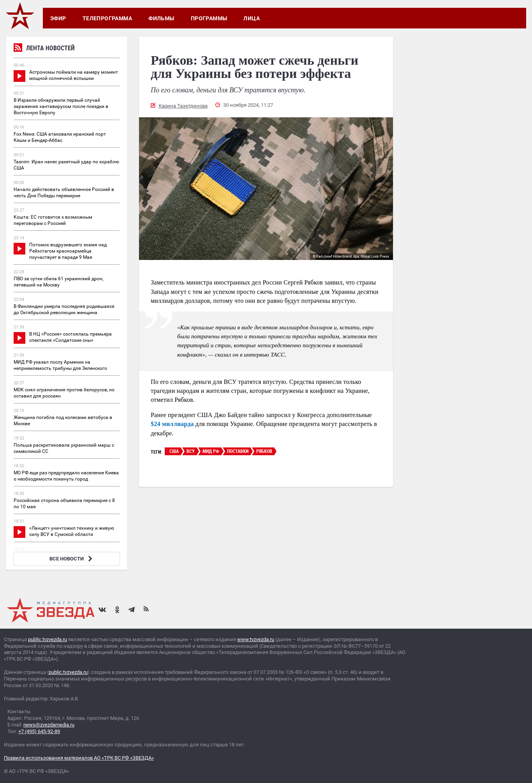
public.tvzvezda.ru (48, 639)
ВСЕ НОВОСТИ (72, 559)
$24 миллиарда (172, 424)
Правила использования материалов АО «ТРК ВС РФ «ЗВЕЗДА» (79, 758)
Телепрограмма (107, 18)
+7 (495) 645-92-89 (39, 731)
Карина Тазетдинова (183, 106)
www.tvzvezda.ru (256, 639)
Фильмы (161, 18)
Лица (252, 18)
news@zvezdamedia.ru (49, 725)
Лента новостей (44, 49)
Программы (209, 18)
